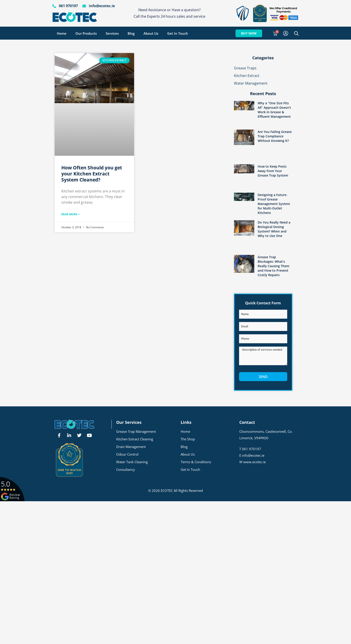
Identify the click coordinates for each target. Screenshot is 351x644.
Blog (131, 33)
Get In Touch (178, 33)
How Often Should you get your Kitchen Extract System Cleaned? (92, 174)
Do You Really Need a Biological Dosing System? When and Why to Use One (274, 229)
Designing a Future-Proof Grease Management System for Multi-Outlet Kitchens (274, 204)
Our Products (86, 33)
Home (62, 33)
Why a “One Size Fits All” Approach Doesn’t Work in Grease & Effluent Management (274, 110)
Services (112, 33)
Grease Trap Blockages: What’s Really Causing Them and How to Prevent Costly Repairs (273, 266)
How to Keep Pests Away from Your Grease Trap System (273, 171)
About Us (151, 33)
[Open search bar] (296, 33)
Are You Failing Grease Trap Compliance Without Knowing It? (275, 136)
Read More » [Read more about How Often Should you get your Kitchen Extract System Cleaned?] (70, 214)
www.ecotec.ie (255, 462)
